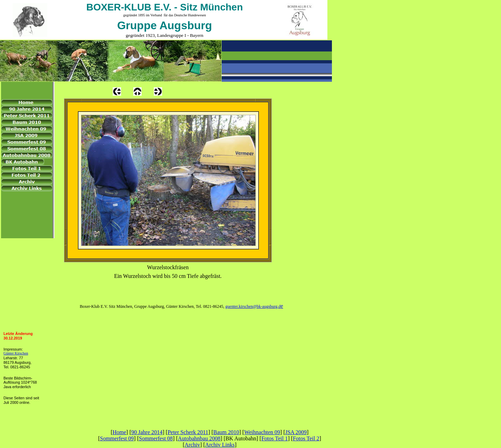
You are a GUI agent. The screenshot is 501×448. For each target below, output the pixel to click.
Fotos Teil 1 (275, 438)
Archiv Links (220, 445)
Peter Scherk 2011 (188, 432)
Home (119, 432)
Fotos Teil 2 (306, 438)
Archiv (192, 445)
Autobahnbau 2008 (199, 438)
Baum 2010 (226, 432)
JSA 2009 (296, 432)
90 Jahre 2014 (147, 432)
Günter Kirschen (16, 353)
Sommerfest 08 (156, 438)
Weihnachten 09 (262, 432)
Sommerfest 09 (117, 438)
